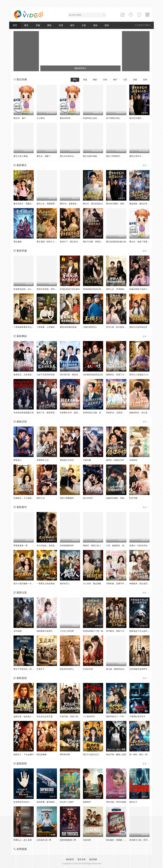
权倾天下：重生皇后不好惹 (72, 242)
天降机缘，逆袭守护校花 (117, 584)
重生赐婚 (18, 242)
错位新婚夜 (42, 754)
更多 (146, 165)
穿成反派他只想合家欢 (70, 289)
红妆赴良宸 (88, 669)
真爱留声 (87, 802)
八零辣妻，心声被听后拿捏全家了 (52, 327)
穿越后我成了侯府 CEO (140, 289)
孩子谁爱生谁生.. (114, 118)
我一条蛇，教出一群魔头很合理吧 (144, 754)
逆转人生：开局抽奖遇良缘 (118, 289)
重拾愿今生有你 (67, 460)
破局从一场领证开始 (115, 460)
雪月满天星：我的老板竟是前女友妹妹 (77, 375)
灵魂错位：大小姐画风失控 (26, 498)
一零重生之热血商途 (46, 584)
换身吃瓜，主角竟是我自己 (26, 375)
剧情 (107, 25)
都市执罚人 (65, 584)
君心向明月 (88, 498)
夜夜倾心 (18, 460)
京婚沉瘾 (87, 460)
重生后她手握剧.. (91, 156)
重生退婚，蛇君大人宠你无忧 (50, 242)
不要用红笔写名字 (137, 716)
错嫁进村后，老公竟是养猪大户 (143, 413)
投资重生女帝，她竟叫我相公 (73, 413)
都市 (72, 25)
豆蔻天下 (41, 669)
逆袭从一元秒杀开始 (138, 546)
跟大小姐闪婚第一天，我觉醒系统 (29, 584)
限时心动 (41, 498)
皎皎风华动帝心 (67, 669)
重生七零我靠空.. (114, 156)
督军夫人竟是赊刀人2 (139, 375)
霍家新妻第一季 (21, 546)
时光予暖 (133, 498)
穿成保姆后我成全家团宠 (94, 289)
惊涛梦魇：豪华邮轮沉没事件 (50, 802)
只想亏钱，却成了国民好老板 (73, 716)
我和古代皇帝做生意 (138, 327)
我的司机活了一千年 (115, 716)
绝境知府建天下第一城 (93, 631)
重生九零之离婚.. (21, 156)
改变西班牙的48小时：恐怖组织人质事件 (32, 802)
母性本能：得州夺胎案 (116, 802)
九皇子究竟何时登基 (46, 375)
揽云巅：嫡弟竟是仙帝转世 (118, 669)
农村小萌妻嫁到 (67, 498)
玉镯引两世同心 (90, 327)
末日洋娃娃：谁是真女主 (48, 546)
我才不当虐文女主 (91, 754)
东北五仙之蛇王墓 (45, 716)
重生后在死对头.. (67, 156)
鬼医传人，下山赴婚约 (24, 754)
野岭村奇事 (65, 754)
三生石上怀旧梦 (67, 631)
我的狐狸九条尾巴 (45, 631)
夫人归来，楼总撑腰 (92, 584)
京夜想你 (133, 460)
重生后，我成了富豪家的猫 (141, 242)
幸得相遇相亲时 (67, 546)
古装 (84, 25)
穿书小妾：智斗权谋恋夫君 (118, 327)
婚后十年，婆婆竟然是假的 (49, 413)
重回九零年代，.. (137, 156)
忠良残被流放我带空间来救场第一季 (145, 669)
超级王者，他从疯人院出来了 (27, 716)
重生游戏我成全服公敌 (116, 242)
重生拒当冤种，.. (137, 118)
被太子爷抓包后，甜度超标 (26, 669)
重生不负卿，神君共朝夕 (94, 242)
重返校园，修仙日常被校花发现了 (144, 204)
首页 (15, 25)
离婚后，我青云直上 (92, 546)
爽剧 (49, 25)
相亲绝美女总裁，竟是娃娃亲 (96, 413)
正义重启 (41, 118)
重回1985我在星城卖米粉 (71, 327)
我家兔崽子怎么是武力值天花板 (143, 631)
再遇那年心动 (43, 460)
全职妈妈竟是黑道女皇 (93, 375)
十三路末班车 (89, 716)
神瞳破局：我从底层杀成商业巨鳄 (144, 584)
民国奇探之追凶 (90, 118)
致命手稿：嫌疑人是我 (116, 754)
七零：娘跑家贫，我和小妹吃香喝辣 (122, 546)
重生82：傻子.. (20, 118)
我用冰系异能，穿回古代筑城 (50, 289)
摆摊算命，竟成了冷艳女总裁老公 (121, 375)
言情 (61, 25)
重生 (26, 25)
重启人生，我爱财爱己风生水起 (51, 204)
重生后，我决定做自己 (93, 204)
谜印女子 (133, 802)
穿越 (38, 25)
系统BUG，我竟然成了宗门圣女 (120, 413)
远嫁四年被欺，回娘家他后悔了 (120, 498)
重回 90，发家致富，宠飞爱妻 (73, 204)
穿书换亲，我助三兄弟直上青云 (120, 631)
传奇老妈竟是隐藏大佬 (24, 413)
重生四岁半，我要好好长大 (26, 204)
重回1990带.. (66, 118)
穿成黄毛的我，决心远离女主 (27, 289)
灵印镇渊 (18, 631)
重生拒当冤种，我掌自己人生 (119, 204)
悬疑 (95, 25)
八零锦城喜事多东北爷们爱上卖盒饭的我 (32, 327)
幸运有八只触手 (67, 802)
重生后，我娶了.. (44, 156)
